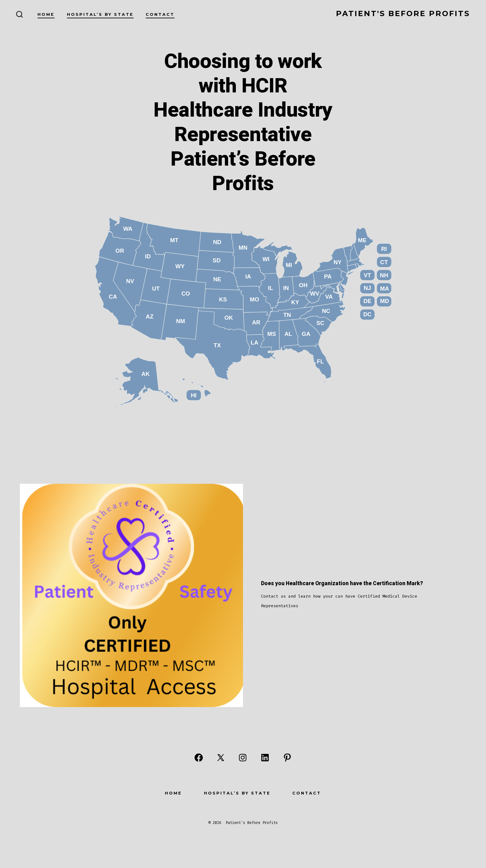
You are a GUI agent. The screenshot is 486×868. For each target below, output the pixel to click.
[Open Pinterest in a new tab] (287, 758)
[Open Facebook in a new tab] (199, 758)
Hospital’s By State (100, 14)
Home (46, 14)
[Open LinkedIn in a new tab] (265, 758)
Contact (160, 14)
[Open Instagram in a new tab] (243, 758)
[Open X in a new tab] (221, 758)
